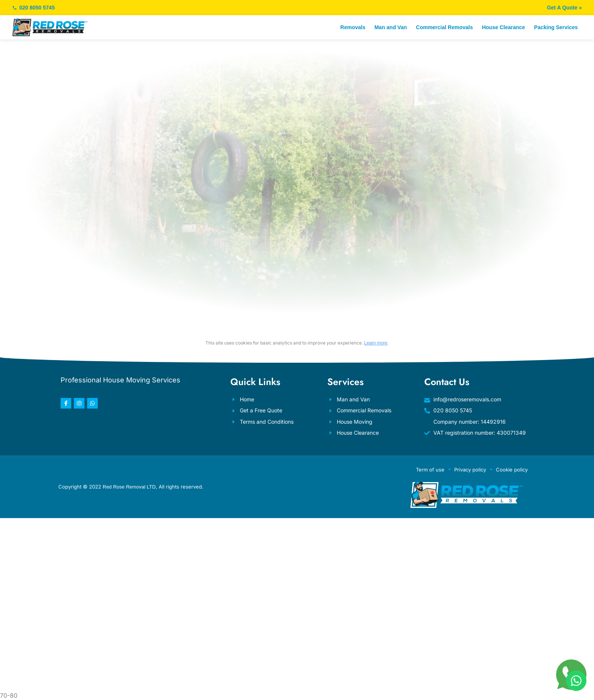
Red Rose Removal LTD (129, 487)
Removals (353, 27)
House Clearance (503, 27)
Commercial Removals (444, 27)
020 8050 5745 (33, 8)
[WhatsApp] (576, 681)
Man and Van (391, 27)
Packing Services (556, 27)
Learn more (376, 343)
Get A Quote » (564, 8)
